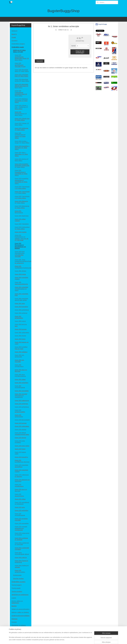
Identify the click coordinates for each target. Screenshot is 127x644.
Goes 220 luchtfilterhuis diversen (22, 461)
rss (62, 640)
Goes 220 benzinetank (22, 420)
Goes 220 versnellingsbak (20, 515)
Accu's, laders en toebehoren (17, 602)
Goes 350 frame (20, 339)
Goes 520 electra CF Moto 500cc (22, 160)
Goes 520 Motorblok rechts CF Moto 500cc (22, 80)
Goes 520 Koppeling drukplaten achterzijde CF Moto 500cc (22, 166)
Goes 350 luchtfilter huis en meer (21, 348)
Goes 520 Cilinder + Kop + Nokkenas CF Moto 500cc (21, 107)
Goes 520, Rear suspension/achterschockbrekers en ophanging (23, 261)
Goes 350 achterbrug (22, 310)
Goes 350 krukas (20, 274)
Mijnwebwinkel (84, 640)
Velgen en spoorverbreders (20, 609)
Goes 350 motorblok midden (21, 278)
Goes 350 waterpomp (22, 400)
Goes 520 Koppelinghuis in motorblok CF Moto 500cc (21, 173)
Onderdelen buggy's (18, 44)
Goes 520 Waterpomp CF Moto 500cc (22, 207)
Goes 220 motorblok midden (21, 471)
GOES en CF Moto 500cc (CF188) (19, 51)
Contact (14, 622)
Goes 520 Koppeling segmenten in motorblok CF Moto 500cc (21, 181)
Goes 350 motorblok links (21, 295)
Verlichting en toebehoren (20, 595)
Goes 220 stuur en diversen (21, 490)
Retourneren (16, 632)
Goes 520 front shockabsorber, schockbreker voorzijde (20, 254)
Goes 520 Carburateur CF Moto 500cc (22, 228)
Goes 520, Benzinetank (19, 212)
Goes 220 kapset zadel (20, 453)
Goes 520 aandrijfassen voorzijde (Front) (20, 65)
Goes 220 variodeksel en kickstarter (22, 503)
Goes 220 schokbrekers (19, 485)
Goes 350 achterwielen (19, 317)
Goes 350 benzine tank (21, 325)
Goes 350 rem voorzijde (19, 361)
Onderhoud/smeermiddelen (21, 616)
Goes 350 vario (20, 303)
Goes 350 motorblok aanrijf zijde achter (21, 299)
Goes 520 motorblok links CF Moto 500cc (21, 75)
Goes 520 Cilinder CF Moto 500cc (22, 124)
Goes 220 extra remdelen (20, 442)
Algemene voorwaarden (19, 628)
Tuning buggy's (17, 585)
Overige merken (18, 578)
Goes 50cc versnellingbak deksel (22, 553)
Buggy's (14, 34)
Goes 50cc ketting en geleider (22, 566)
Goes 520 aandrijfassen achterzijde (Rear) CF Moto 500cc (22, 58)
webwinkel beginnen (69, 640)
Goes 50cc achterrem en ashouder (22, 544)
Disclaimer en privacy (19, 625)
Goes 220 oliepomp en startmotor (22, 480)
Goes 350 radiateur (21, 352)
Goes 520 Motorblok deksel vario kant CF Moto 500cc (21, 86)
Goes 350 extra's (20, 321)
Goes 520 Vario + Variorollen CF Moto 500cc (21, 154)
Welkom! (14, 31)
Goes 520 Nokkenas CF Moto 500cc (21, 129)
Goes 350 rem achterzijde (19, 356)
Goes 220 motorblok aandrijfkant (21, 466)
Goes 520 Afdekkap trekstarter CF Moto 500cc (21, 101)
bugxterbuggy (101, 24)
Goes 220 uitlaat (20, 499)
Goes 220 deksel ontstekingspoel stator (22, 434)
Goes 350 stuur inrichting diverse (20, 375)
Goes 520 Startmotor (22, 216)
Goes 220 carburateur (22, 426)
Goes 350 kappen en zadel (22, 343)
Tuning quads (16, 588)
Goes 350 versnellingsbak (20, 387)
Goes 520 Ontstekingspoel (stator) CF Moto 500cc (20, 135)
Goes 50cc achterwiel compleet (22, 549)
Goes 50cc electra (21, 557)
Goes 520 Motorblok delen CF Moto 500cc (22, 71)
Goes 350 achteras (21, 313)
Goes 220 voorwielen (22, 523)
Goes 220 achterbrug (22, 407)
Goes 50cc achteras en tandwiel (21, 539)
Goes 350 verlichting (21, 383)
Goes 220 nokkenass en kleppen (22, 476)
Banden (14, 606)
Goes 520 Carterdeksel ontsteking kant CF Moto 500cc (21, 93)
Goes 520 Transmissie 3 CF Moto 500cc (22, 197)
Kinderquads (17, 575)
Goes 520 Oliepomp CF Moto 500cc (21, 202)
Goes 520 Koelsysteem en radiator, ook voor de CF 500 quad (21, 238)
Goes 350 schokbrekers (19, 366)
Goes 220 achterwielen (19, 416)
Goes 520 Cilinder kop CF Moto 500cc (22, 119)
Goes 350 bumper (21, 329)
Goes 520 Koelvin (21, 232)
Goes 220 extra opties (22, 446)
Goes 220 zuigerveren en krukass (22, 534)
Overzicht (40, 61)
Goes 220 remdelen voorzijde (21, 519)
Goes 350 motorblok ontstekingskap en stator (21, 289)
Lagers (14, 598)
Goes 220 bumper (21, 423)
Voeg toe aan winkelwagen (80, 52)
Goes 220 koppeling (21, 457)
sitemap (59, 640)
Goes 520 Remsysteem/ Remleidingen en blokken (20, 246)
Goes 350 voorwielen (22, 391)
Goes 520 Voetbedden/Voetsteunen (23, 267)
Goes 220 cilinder (20, 430)
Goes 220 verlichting (21, 510)
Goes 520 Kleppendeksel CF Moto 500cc (21, 114)
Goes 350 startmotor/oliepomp (21, 283)
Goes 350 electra (20, 336)
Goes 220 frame (20, 449)
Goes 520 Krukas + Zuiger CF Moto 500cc (22, 142)
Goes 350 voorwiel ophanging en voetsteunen (21, 396)
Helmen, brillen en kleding (20, 612)
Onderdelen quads (18, 47)
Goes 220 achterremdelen (20, 411)
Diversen (14, 619)
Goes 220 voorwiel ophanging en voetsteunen (21, 528)
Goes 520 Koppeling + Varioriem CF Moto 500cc (22, 148)
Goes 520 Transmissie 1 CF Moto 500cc (22, 187)
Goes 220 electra (20, 438)
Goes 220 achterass (21, 404)
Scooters (14, 41)
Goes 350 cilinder (20, 271)
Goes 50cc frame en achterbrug (21, 561)
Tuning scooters (17, 591)
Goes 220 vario (20, 507)
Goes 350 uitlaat (20, 379)
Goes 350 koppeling (21, 307)
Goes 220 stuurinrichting (19, 495)
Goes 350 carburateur (22, 332)
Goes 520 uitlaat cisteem (20, 220)
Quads (14, 37)
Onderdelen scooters (18, 582)
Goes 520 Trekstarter (22, 224)
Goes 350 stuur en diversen (21, 371)
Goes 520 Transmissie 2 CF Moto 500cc (22, 192)
